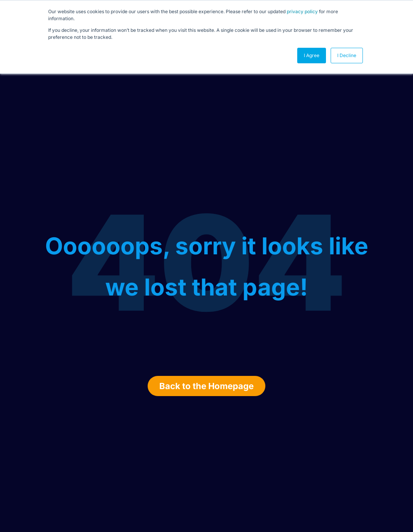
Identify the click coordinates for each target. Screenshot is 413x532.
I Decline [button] (347, 55)
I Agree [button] (312, 55)
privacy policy (302, 11)
